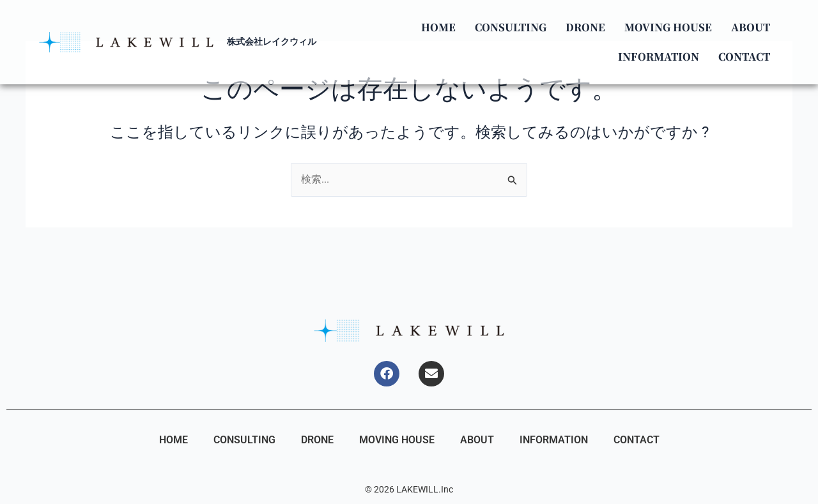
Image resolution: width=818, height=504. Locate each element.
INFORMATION (656, 57)
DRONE (583, 27)
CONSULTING (508, 27)
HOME (436, 27)
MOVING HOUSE (666, 27)
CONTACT (742, 57)
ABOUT (748, 27)
